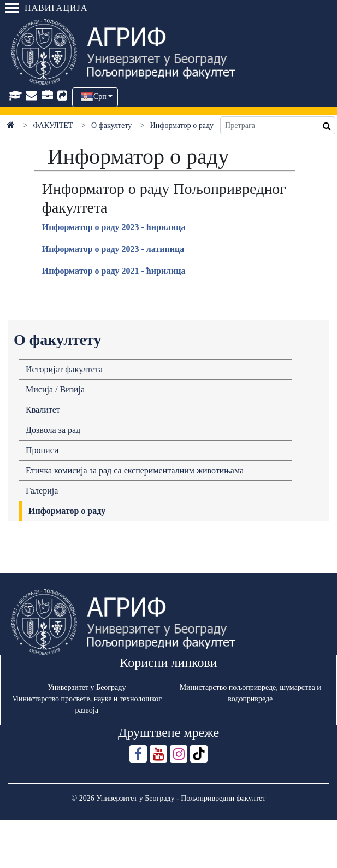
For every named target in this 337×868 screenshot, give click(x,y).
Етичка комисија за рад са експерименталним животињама (135, 470)
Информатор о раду (67, 511)
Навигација (46, 8)
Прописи (42, 450)
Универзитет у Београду (87, 687)
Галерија (42, 491)
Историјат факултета (64, 369)
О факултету (111, 125)
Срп (100, 96)
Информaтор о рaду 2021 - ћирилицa (114, 271)
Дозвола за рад (53, 430)
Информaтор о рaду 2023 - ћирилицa (114, 227)
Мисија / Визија (55, 389)
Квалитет (43, 410)
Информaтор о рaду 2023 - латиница (113, 249)
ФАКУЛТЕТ (53, 125)
